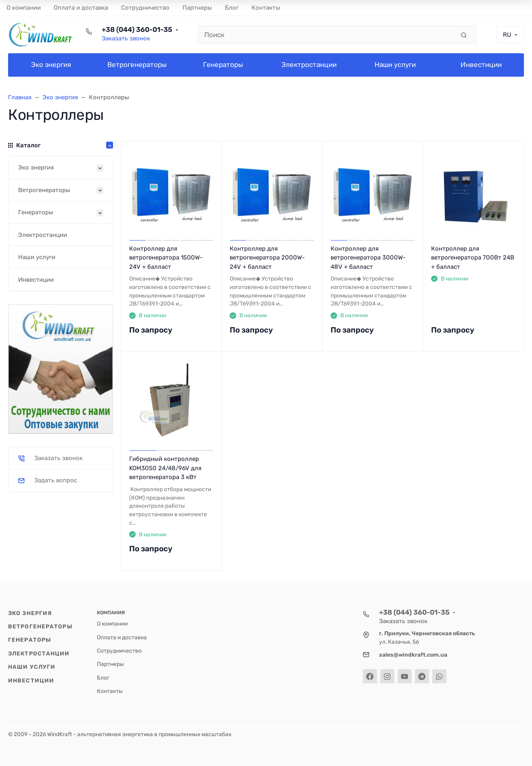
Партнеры (110, 664)
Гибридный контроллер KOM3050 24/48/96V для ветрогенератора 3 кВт (165, 468)
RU (507, 35)
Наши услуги (32, 667)
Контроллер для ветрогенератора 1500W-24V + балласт (166, 258)
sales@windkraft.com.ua (413, 655)
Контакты (110, 691)
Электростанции (39, 653)
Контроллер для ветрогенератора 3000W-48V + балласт (368, 258)
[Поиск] (326, 35)
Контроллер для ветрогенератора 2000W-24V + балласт (267, 258)
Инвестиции (31, 680)
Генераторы (30, 640)
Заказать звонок (126, 38)
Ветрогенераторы (40, 626)
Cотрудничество (119, 651)
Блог (103, 678)
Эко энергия (30, 613)
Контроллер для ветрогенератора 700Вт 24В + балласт (473, 258)
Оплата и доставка (122, 637)
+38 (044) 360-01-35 (137, 29)
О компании (112, 624)
